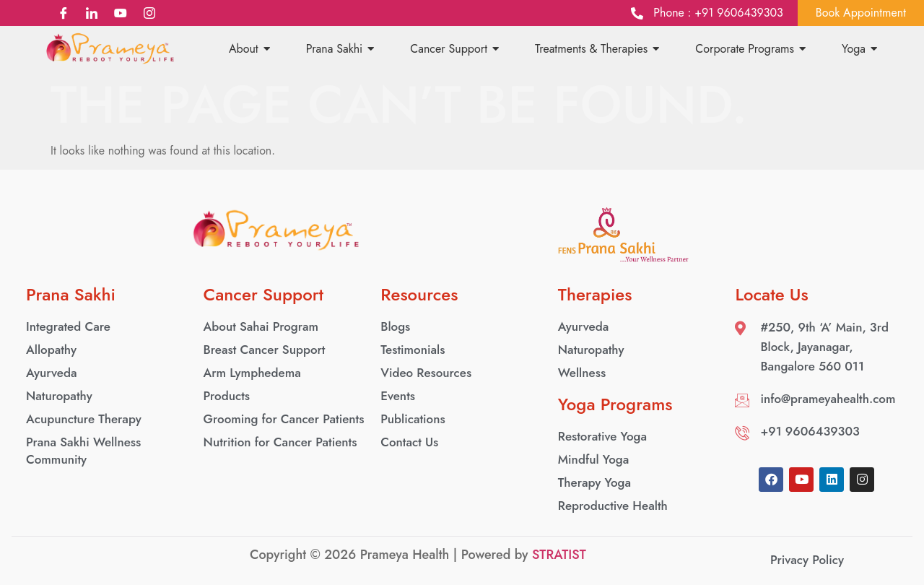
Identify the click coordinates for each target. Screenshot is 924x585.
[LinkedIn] (92, 13)
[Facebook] (63, 13)
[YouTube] (121, 13)
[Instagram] (149, 13)
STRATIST (559, 555)
